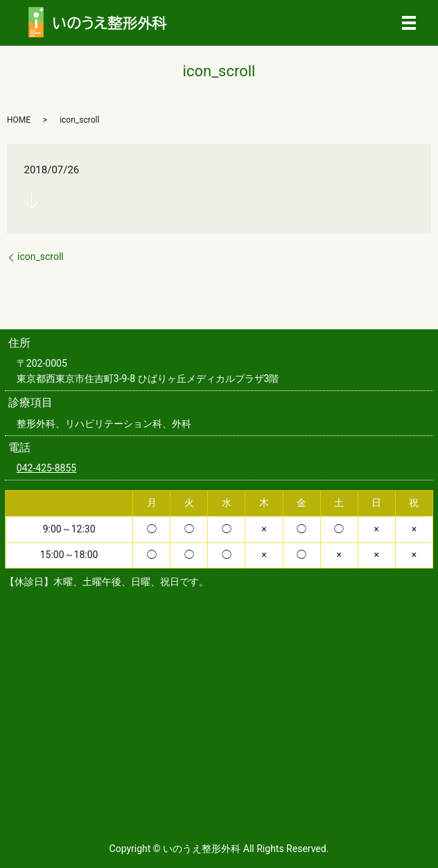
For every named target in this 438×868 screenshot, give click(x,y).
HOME (19, 120)
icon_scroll (41, 257)
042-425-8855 (46, 468)
